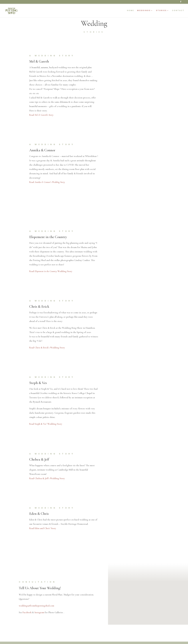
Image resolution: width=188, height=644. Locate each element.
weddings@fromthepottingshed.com (36, 606)
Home (131, 11)
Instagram (39, 612)
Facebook (27, 612)
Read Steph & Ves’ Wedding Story (46, 424)
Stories (161, 11)
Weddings (144, 11)
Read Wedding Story (51, 271)
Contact (178, 11)
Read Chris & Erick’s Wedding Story (47, 348)
